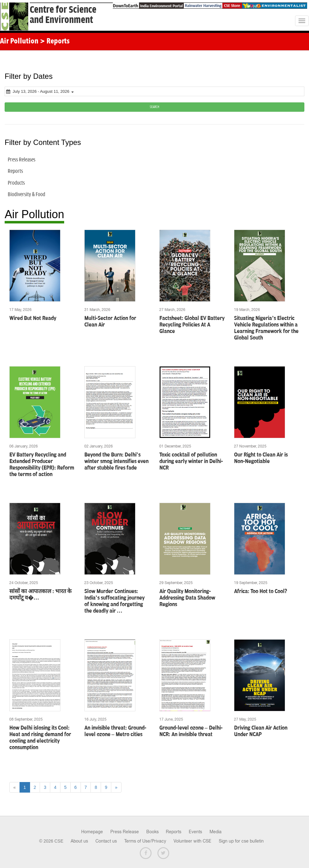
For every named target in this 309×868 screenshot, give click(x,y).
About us (79, 841)
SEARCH (154, 107)
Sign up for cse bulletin (241, 841)
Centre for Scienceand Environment (63, 15)
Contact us (106, 841)
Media (216, 832)
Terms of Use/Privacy (145, 841)
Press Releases (22, 160)
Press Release (125, 832)
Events (195, 832)
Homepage (92, 832)
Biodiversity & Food (26, 195)
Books (152, 832)
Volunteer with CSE (192, 841)
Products (16, 183)
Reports (15, 171)
